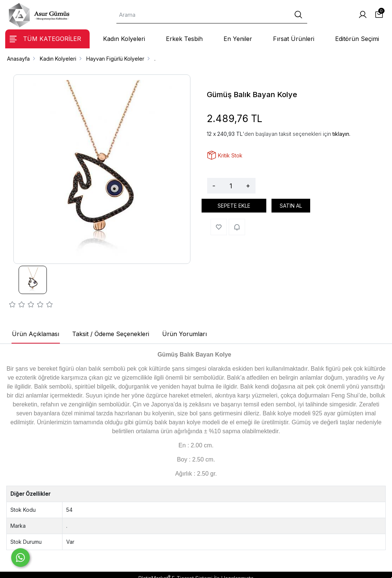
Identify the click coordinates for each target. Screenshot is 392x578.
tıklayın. (341, 134)
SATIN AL (291, 206)
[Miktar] (231, 186)
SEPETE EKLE (234, 206)
